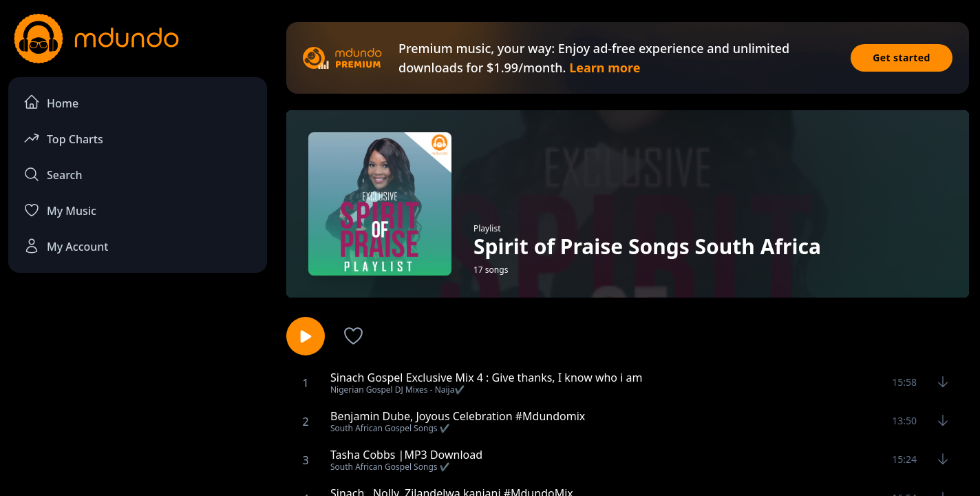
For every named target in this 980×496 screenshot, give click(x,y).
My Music (60, 210)
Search (53, 174)
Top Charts (63, 138)
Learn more (605, 68)
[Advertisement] (138, 397)
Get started (902, 58)
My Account (66, 246)
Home (51, 102)
